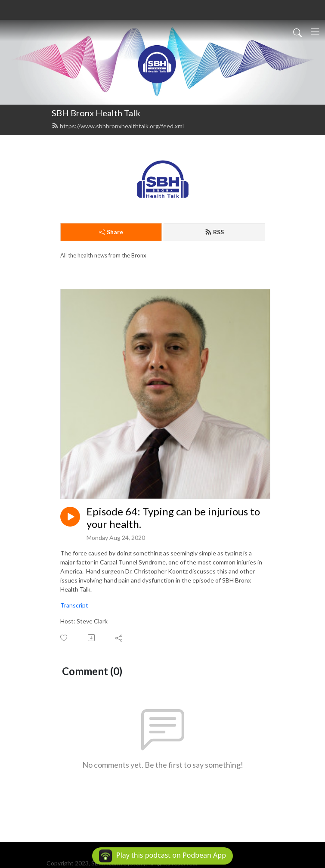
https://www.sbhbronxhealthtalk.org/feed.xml (118, 126)
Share (111, 232)
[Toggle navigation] (315, 32)
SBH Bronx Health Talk (96, 113)
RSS (214, 232)
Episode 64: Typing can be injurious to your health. (173, 518)
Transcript (74, 605)
